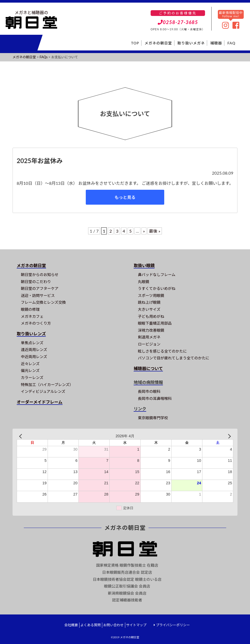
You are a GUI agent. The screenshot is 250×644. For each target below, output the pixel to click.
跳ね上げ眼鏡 (149, 302)
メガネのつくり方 (36, 323)
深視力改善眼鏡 (151, 330)
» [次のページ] (144, 231)
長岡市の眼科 (149, 391)
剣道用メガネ (149, 337)
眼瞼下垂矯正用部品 (155, 323)
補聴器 (216, 43)
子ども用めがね (151, 316)
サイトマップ (136, 625)
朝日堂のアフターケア (40, 288)
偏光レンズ (30, 370)
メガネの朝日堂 (158, 43)
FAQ (232, 43)
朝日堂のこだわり (36, 282)
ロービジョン (149, 344)
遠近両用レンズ (34, 350)
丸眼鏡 (143, 282)
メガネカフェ (32, 316)
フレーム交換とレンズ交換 (43, 302)
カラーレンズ (32, 378)
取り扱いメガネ (191, 43)
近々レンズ (30, 364)
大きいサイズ (149, 309)
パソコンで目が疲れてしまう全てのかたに (174, 358)
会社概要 (71, 625)
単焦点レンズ (32, 343)
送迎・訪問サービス (38, 295)
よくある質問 (90, 625)
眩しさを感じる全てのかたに (162, 351)
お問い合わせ (113, 625)
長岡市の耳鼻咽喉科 (155, 398)
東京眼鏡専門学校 (153, 418)
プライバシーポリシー (173, 625)
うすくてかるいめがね (157, 288)
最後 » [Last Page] (155, 231)
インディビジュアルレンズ (43, 391)
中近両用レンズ (34, 357)
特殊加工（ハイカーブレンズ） (47, 385)
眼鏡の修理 (30, 309)
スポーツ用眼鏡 (151, 295)
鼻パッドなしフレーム (157, 275)
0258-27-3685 (178, 22)
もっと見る (125, 197)
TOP (135, 43)
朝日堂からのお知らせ (40, 275)
